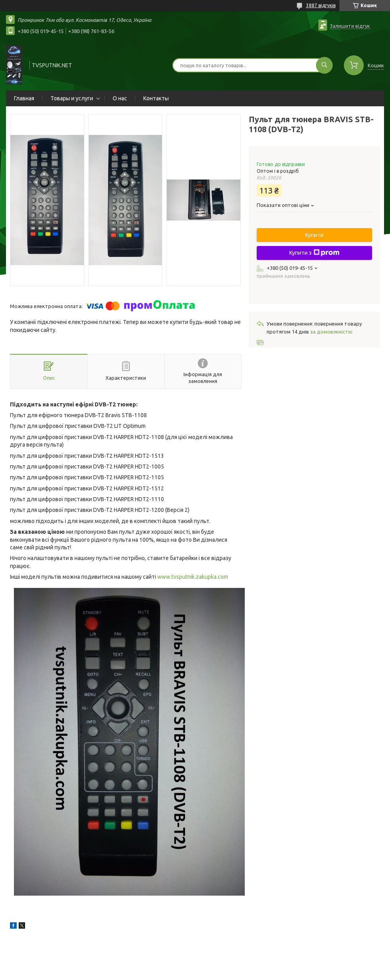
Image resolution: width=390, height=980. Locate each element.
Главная (24, 98)
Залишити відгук (350, 26)
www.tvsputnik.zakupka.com (193, 577)
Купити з (314, 253)
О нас (120, 98)
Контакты (156, 98)
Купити (314, 235)
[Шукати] (324, 65)
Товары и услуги (72, 98)
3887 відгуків (321, 5)
